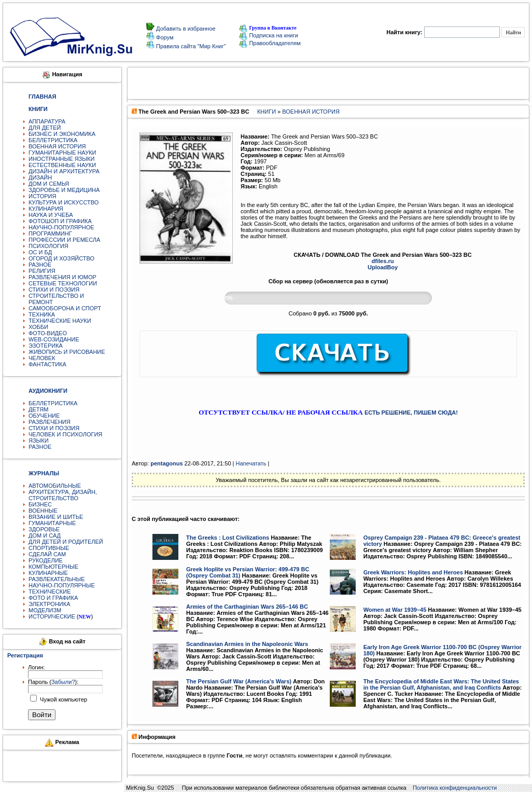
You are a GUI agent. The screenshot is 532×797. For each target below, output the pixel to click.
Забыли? (63, 682)
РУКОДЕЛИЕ (46, 560)
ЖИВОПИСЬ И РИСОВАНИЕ (67, 352)
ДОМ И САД (45, 535)
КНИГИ (267, 112)
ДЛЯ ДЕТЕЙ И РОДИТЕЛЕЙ (66, 542)
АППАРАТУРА (47, 121)
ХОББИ (38, 327)
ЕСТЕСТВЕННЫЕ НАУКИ (62, 165)
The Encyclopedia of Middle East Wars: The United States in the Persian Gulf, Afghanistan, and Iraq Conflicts (441, 684)
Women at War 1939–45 (395, 610)
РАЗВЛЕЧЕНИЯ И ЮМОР (62, 277)
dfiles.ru (383, 261)
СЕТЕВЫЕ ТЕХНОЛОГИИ (63, 283)
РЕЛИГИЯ (42, 271)
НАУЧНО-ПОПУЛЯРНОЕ (61, 227)
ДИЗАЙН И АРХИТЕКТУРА (64, 171)
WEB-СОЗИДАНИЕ (54, 339)
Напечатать (251, 463)
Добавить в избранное (185, 29)
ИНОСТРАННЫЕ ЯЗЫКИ (61, 159)
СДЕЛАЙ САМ (47, 554)
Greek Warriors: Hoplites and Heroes (413, 572)
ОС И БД (40, 252)
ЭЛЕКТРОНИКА (49, 604)
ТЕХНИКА (42, 314)
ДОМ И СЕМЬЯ (49, 184)
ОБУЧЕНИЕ (44, 416)
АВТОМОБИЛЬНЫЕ (55, 486)
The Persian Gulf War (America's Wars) (239, 681)
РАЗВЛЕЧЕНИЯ (50, 422)
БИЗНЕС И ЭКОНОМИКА (62, 134)
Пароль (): (53, 682)
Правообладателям (270, 43)
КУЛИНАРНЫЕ (48, 573)
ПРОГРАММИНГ (50, 233)
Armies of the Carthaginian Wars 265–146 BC (247, 607)
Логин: (37, 667)
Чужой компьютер (63, 699)
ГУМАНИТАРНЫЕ (52, 523)
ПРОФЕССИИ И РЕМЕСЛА (64, 240)
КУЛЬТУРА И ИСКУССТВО (64, 202)
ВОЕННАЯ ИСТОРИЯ (57, 146)
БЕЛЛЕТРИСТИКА (53, 140)
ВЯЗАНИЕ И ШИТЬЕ (56, 517)
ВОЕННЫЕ (43, 511)
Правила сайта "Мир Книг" (190, 46)
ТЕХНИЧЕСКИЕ (50, 592)
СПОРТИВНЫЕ (49, 548)
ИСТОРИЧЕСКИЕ (52, 616)
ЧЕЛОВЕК (42, 358)
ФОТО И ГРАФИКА (53, 598)
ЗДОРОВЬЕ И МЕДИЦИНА (64, 190)
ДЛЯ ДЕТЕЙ (45, 128)
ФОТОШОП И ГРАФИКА (60, 221)
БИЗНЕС (40, 504)
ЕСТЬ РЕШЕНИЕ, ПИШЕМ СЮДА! (411, 413)
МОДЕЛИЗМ (45, 610)
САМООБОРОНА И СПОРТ (65, 308)
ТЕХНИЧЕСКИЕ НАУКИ (60, 321)
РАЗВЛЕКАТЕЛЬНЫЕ (57, 579)
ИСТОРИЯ (42, 196)
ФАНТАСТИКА (47, 364)
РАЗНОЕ (40, 265)
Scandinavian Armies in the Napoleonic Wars (247, 644)
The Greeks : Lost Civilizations (228, 538)
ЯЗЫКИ (39, 441)
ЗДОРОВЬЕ (44, 529)
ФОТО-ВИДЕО (48, 333)
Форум (164, 37)
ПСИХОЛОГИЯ (48, 246)
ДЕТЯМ (38, 409)
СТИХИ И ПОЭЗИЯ (54, 290)
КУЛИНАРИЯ (46, 209)
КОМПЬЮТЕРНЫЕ (53, 567)
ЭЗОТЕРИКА (46, 346)
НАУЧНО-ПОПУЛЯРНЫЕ (62, 585)
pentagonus (166, 463)
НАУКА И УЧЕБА (51, 215)
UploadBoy (383, 267)
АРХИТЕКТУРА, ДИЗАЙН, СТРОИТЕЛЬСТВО (63, 495)
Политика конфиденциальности (455, 788)
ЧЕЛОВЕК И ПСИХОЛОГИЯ (65, 434)
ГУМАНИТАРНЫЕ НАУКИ (62, 153)
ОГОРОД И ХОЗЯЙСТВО (61, 258)
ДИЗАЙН (40, 177)
